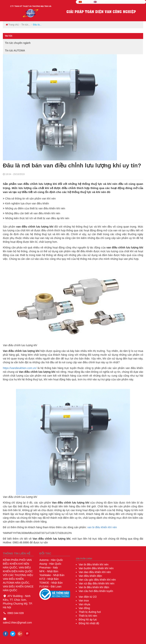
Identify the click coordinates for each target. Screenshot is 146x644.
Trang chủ (12, 25)
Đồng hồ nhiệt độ (89, 623)
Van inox (84, 601)
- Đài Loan (50, 586)
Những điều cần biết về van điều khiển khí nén (32, 213)
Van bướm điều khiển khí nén (96, 568)
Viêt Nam (86, 2)
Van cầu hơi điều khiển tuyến (96, 591)
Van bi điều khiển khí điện (94, 587)
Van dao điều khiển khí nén (95, 572)
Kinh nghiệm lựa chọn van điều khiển (26, 203)
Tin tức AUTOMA (15, 50)
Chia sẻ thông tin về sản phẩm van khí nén (29, 199)
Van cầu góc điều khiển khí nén (97, 580)
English (100, 2)
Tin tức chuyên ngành (18, 43)
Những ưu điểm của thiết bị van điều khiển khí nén (34, 208)
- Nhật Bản (49, 571)
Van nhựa (84, 604)
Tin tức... (26, 25)
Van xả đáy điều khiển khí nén (96, 583)
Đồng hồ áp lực (88, 620)
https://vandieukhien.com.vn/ (20, 368)
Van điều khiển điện (90, 576)
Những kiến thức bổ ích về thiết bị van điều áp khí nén (36, 218)
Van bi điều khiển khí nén (94, 564)
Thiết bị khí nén (88, 616)
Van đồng (84, 608)
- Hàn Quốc (51, 560)
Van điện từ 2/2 (88, 597)
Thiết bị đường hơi (90, 612)
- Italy (49, 568)
